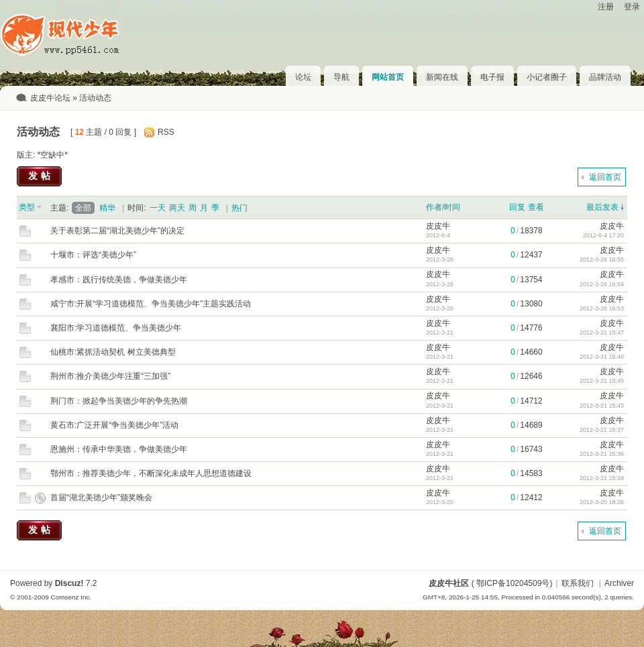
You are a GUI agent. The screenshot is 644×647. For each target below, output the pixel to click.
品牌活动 (605, 77)
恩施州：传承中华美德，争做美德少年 (119, 449)
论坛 (303, 77)
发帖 (41, 176)
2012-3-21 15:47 (602, 333)
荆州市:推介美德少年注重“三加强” (110, 376)
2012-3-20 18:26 (602, 502)
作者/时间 (443, 207)
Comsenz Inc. (71, 597)
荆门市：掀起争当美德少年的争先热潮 (119, 401)
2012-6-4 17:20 (603, 235)
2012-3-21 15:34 (602, 478)
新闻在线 (442, 77)
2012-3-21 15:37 (602, 430)
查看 (536, 207)
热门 (239, 208)
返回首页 (605, 177)
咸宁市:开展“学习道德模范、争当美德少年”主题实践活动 (151, 304)
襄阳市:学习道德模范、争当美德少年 (116, 328)
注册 (606, 7)
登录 (632, 7)
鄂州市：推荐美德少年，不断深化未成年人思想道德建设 (151, 473)
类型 (27, 207)
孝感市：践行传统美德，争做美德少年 (119, 280)
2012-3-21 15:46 (602, 357)
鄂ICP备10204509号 (513, 583)
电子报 (492, 77)
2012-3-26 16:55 (602, 259)
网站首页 (388, 77)
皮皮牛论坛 (50, 98)
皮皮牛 (438, 226)
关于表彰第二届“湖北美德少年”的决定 (117, 231)
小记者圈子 (547, 77)
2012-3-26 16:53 (602, 308)
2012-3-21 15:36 (602, 454)
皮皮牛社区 (449, 583)
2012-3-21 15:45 (602, 381)
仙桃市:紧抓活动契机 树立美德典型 (113, 352)
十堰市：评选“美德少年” (93, 255)
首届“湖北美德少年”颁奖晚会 (101, 497)
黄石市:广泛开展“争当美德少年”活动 (114, 425)
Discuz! (69, 583)
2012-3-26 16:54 (602, 284)
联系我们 (578, 583)
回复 (517, 207)
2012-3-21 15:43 (602, 406)
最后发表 (602, 207)
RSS (166, 132)
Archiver (619, 583)
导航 (341, 77)
